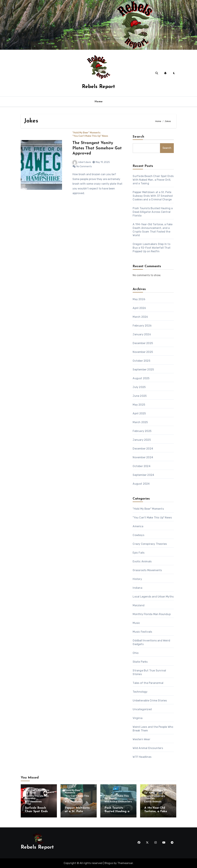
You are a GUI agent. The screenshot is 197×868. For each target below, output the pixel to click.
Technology (140, 692)
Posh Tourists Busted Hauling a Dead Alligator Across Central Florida (153, 212)
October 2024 (141, 466)
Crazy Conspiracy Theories (150, 544)
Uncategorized (142, 709)
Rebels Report (98, 87)
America (138, 526)
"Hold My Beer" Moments (86, 133)
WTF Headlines (142, 757)
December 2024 (143, 449)
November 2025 (143, 352)
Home (99, 102)
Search (138, 137)
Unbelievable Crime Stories (150, 701)
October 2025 (141, 361)
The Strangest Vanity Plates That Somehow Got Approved (97, 148)
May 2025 (139, 405)
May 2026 (139, 299)
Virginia (138, 718)
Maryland (139, 605)
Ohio (136, 653)
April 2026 (139, 308)
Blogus (109, 863)
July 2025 (139, 387)
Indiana (137, 588)
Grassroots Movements (147, 570)
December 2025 (143, 343)
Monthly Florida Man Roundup (152, 614)
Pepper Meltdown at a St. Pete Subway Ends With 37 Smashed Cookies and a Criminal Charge (153, 196)
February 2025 (142, 431)
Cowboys (138, 535)
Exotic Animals (142, 561)
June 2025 (140, 396)
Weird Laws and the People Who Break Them (153, 729)
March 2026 (140, 317)
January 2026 (142, 334)
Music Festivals (142, 632)
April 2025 (139, 413)
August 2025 (141, 378)
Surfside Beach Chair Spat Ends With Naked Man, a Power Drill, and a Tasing (153, 180)
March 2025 (140, 422)
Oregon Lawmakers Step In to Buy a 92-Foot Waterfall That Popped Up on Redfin (152, 248)
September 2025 (143, 370)
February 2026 (142, 326)
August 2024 (141, 484)
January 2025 (142, 440)
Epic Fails (139, 553)
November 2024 (143, 457)
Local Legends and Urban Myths (153, 597)
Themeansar (125, 863)
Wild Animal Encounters (148, 748)
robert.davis (82, 162)
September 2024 (143, 475)
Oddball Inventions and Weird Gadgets (151, 642)
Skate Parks (140, 662)
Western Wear (141, 739)
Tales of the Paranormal (148, 683)
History (137, 579)
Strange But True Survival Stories (149, 672)
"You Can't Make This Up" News (90, 136)
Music (136, 623)
